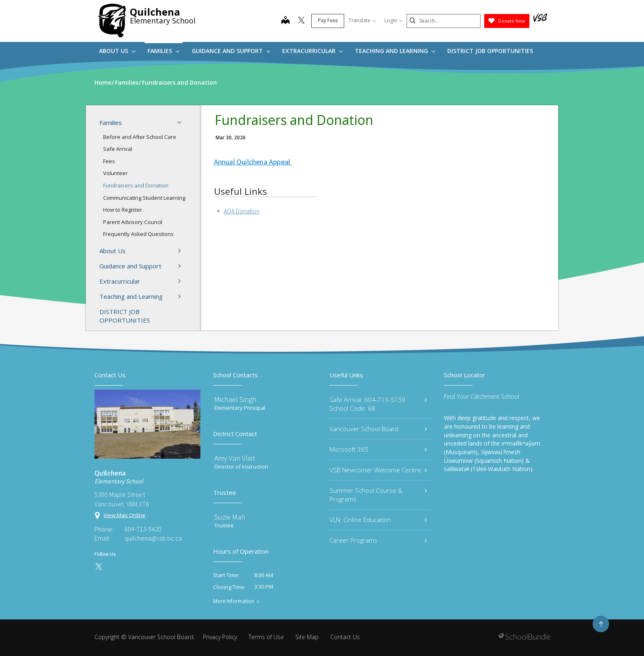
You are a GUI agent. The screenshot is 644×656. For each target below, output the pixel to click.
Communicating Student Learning (144, 198)
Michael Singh (235, 399)
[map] (285, 21)
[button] (182, 122)
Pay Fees (328, 20)
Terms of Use (266, 637)
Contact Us (345, 637)
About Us (117, 51)
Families (163, 51)
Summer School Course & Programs (378, 495)
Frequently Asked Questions (138, 234)
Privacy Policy (220, 637)
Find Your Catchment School (482, 396)
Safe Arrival (118, 149)
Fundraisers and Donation (136, 185)
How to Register (123, 210)
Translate (362, 20)
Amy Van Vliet (235, 458)
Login (393, 20)
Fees (109, 161)
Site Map (307, 637)
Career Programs (378, 540)
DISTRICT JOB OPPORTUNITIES (490, 51)
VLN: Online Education (378, 520)
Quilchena (155, 12)
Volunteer (115, 173)
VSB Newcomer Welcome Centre (378, 470)
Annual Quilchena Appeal (253, 162)
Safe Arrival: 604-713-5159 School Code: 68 (378, 404)
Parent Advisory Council (133, 222)
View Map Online (124, 515)
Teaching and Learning (395, 51)
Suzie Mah (230, 517)
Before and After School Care (140, 137)
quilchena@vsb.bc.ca (153, 538)
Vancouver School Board (378, 429)
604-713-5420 (143, 529)
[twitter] (301, 21)
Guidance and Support (231, 51)
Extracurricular (313, 51)
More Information (234, 601)
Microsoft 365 (378, 449)
